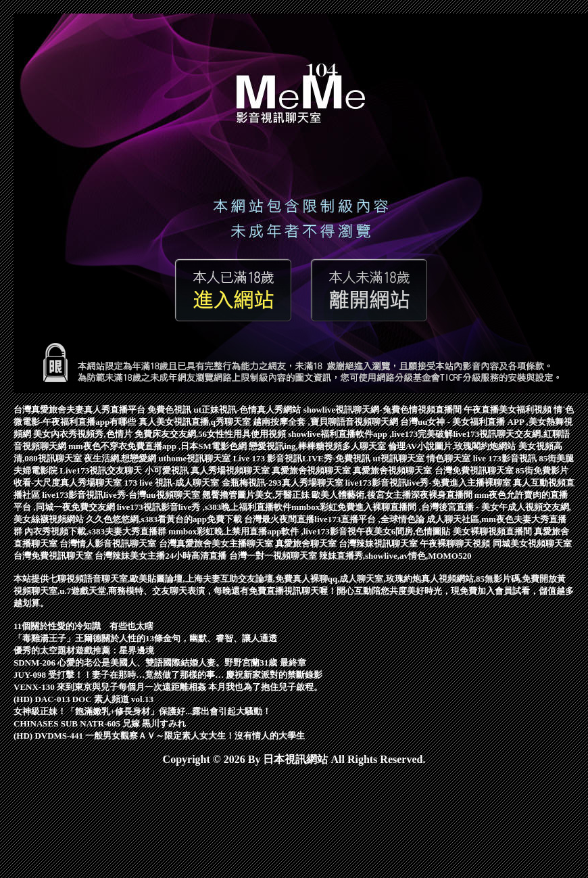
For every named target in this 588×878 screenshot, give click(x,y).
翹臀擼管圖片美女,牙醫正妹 (257, 495)
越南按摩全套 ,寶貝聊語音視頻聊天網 (326, 422)
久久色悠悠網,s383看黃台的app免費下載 (165, 519)
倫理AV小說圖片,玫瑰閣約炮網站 (453, 446)
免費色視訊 (170, 410)
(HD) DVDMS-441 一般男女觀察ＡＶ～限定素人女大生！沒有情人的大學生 (159, 736)
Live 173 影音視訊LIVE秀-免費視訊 (303, 458)
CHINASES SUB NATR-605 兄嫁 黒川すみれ (100, 723)
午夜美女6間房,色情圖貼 (405, 531)
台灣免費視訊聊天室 (475, 470)
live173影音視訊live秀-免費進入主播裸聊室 (429, 483)
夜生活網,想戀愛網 (121, 458)
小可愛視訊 (168, 470)
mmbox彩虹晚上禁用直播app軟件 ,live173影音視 (262, 531)
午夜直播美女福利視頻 (509, 410)
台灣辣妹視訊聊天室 (379, 544)
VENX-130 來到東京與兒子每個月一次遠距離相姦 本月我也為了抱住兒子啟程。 (168, 687)
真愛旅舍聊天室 (307, 544)
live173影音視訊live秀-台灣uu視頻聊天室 (122, 495)
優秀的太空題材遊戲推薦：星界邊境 (84, 650)
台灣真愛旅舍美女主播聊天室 (217, 544)
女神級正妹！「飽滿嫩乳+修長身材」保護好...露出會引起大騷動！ (142, 711)
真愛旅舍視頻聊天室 (312, 470)
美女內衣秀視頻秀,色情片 (84, 434)
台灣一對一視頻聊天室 (274, 556)
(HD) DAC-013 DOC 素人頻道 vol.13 (83, 699)
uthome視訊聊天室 (196, 458)
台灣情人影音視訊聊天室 (109, 544)
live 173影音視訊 (506, 458)
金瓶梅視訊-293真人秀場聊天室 (284, 483)
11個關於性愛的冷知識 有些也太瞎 (83, 626)
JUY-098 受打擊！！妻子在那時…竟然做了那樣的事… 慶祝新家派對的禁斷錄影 (168, 675)
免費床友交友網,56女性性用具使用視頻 (212, 434)
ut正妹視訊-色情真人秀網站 (249, 410)
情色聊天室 (449, 458)
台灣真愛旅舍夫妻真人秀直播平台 (80, 410)
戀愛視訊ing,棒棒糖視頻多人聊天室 (318, 446)
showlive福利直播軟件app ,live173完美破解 (370, 434)
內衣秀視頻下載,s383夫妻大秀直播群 (96, 531)
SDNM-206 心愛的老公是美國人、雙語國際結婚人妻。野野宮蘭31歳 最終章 (160, 663)
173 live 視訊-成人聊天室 (173, 483)
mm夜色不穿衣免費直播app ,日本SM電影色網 (158, 446)
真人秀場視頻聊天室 (231, 470)
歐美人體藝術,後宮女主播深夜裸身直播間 (393, 495)
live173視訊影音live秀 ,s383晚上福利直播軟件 (204, 507)
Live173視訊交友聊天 (102, 470)
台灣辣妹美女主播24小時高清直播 (162, 556)
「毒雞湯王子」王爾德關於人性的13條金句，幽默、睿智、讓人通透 (145, 638)
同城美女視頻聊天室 (532, 544)
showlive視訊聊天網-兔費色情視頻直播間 (384, 410)
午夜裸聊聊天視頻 (456, 544)
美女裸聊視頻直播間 (493, 531)
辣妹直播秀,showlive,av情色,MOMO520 (395, 556)
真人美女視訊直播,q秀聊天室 (196, 422)
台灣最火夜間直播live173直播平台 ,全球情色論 (335, 519)
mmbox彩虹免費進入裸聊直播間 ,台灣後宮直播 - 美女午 (399, 507)
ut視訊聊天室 (400, 458)
